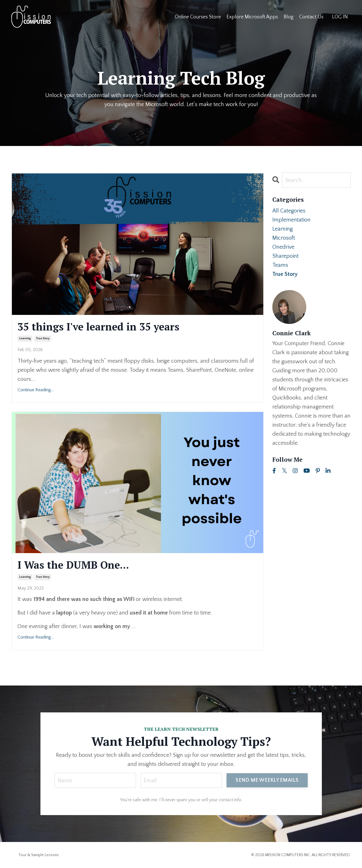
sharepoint (285, 256)
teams (280, 265)
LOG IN (340, 17)
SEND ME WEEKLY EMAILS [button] (267, 780)
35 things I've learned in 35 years (98, 327)
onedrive (283, 247)
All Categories (289, 211)
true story (43, 339)
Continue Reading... (35, 390)
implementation (291, 220)
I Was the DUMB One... (73, 565)
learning (25, 339)
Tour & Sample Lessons (39, 855)
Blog (289, 17)
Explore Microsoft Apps (252, 17)
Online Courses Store (198, 17)
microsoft (284, 238)
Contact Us (311, 17)
